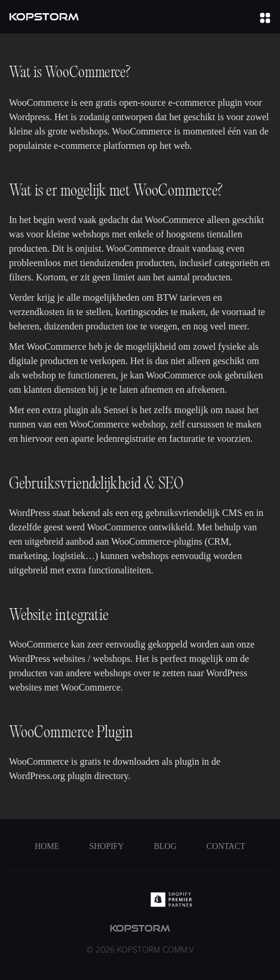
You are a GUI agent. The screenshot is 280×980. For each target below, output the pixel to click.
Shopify (106, 846)
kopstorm (140, 940)
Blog (165, 846)
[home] (44, 17)
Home (47, 846)
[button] (265, 17)
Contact (226, 846)
